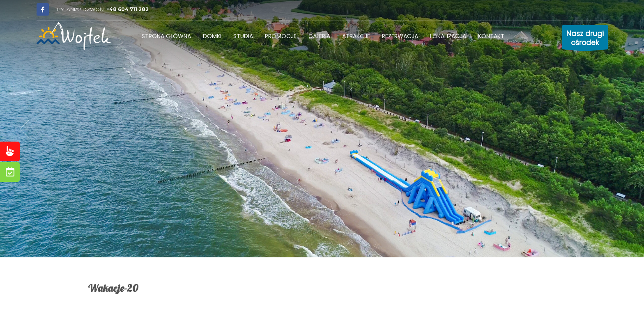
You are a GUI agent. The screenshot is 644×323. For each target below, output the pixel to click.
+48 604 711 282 (128, 9)
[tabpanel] (322, 129)
